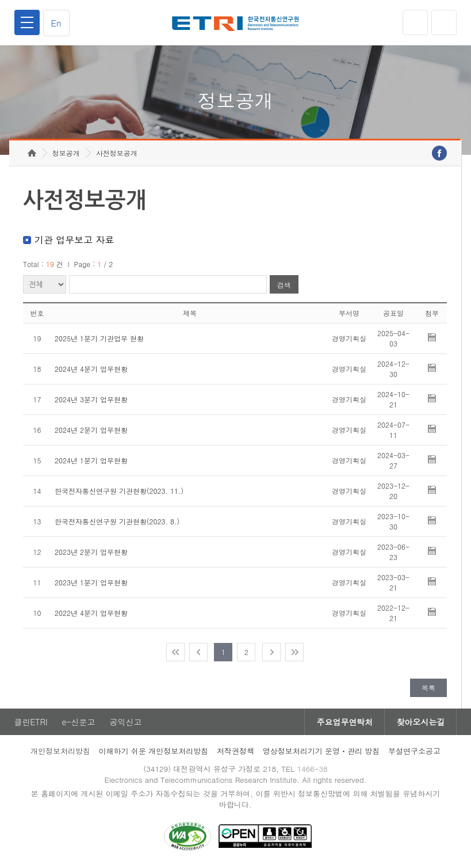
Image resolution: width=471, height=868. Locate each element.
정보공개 (66, 153)
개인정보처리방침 (60, 751)
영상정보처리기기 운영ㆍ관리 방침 (321, 751)
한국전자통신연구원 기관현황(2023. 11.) (119, 491)
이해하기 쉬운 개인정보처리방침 (154, 751)
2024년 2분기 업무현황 (91, 430)
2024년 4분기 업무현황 (91, 369)
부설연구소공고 (414, 751)
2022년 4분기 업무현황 (91, 613)
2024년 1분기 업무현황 (91, 460)
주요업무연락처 (344, 722)
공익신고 (126, 722)
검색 (284, 285)
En (56, 23)
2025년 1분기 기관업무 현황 (99, 338)
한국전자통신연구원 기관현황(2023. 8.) (117, 521)
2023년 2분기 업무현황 (91, 552)
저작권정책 (235, 751)
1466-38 (312, 769)
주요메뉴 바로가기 (0, 0)
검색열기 (444, 22)
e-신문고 (79, 722)
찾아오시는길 (420, 722)
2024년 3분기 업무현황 (91, 399)
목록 (428, 688)
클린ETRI (31, 722)
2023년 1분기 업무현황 (91, 582)
